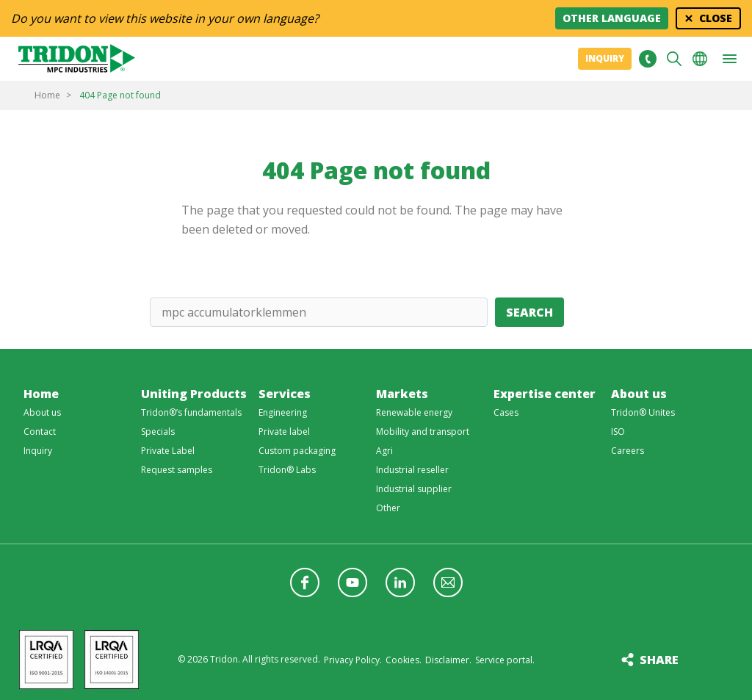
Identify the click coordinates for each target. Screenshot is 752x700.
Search (529, 312)
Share (659, 660)
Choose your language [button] (700, 59)
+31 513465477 (647, 59)
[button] (729, 59)
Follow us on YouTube (352, 582)
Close (716, 18)
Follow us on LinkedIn (400, 582)
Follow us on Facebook (305, 582)
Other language (612, 18)
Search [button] (674, 59)
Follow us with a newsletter (448, 582)
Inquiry (605, 58)
